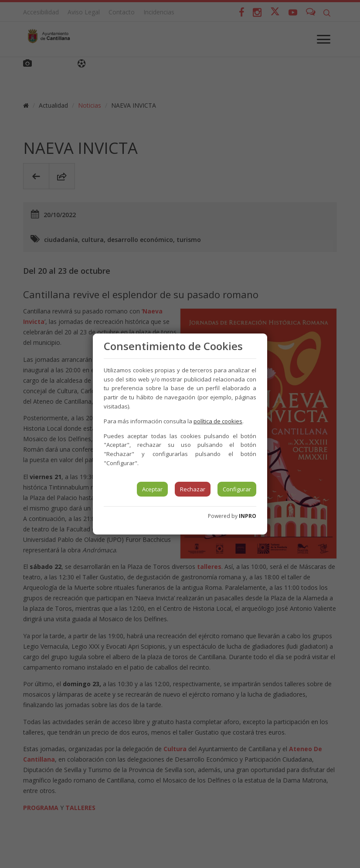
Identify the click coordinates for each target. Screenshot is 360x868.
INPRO (248, 516)
